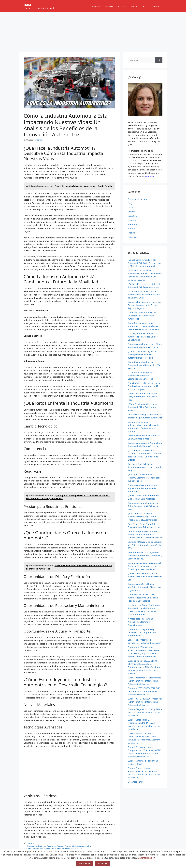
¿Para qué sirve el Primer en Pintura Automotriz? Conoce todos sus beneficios (145, 478)
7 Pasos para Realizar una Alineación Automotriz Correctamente (140, 622)
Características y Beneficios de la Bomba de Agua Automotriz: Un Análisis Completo (144, 386)
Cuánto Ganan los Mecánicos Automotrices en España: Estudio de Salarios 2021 (144, 295)
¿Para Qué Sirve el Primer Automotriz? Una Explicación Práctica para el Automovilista (142, 517)
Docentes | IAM (136, 782)
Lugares (132, 220)
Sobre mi (156, 6)
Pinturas (135, 6)
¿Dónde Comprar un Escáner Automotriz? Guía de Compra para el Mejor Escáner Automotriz (145, 263)
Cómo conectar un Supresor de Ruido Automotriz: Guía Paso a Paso (143, 506)
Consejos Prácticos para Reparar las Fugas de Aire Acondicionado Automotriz (59, 846)
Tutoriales (96, 6)
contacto (149, 176)
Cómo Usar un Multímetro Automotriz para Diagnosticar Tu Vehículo (144, 365)
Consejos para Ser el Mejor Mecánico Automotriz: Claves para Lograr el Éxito (145, 587)
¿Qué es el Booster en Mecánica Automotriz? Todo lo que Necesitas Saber (145, 577)
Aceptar (103, 863)
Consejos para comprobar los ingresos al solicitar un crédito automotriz (143, 488)
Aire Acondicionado (137, 199)
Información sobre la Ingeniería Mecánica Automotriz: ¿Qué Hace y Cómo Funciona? (145, 556)
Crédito (131, 207)
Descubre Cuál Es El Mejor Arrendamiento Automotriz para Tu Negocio (145, 467)
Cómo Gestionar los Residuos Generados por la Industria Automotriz (142, 316)
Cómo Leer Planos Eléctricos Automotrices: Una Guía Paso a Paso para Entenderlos (143, 598)
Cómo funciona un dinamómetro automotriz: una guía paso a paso (55, 849)
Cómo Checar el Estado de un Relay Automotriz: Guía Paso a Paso (143, 397)
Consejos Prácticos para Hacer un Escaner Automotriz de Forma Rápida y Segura (144, 305)
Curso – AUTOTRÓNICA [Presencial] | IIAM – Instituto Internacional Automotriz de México (145, 702)
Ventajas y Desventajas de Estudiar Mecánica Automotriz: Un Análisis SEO (145, 545)
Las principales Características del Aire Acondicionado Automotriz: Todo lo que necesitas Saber (144, 566)
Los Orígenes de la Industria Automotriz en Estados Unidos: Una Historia (143, 337)
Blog (145, 6)
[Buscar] (159, 60)
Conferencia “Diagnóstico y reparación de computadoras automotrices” (142, 632)
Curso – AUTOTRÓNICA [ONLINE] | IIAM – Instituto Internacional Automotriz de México (145, 691)
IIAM (27, 5)
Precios (131, 233)
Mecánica (109, 6)
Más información (146, 858)
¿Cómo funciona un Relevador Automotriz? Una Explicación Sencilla (143, 407)
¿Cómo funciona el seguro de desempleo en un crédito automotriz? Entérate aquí (142, 355)
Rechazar (85, 863)
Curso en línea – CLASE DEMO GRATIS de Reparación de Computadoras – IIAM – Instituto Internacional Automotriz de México (144, 667)
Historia (132, 212)
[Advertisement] (93, 31)
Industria (122, 6)
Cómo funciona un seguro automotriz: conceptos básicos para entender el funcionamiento (144, 326)
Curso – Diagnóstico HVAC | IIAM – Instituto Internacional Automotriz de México (145, 712)
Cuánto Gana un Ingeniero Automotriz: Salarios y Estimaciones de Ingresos (141, 376)
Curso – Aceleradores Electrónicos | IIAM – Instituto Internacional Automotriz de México (144, 681)
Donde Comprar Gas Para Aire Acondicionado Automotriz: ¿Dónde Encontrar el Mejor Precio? (145, 534)
